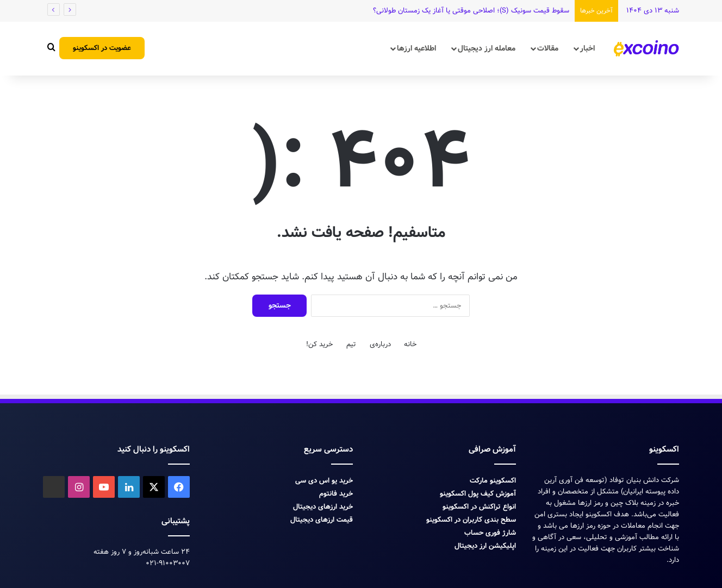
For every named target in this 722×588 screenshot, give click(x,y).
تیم (351, 344)
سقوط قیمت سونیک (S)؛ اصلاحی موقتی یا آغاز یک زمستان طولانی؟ (471, 11)
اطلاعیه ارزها (416, 48)
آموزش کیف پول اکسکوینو (478, 494)
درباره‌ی (380, 344)
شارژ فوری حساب (490, 533)
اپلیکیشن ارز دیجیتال (485, 546)
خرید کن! (319, 344)
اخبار (587, 48)
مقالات (548, 48)
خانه (410, 344)
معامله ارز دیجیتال (487, 48)
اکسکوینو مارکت (493, 481)
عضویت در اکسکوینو (102, 48)
